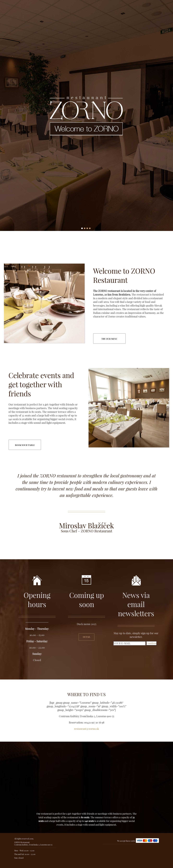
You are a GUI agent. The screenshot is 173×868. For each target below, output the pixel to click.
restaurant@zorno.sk (86, 729)
